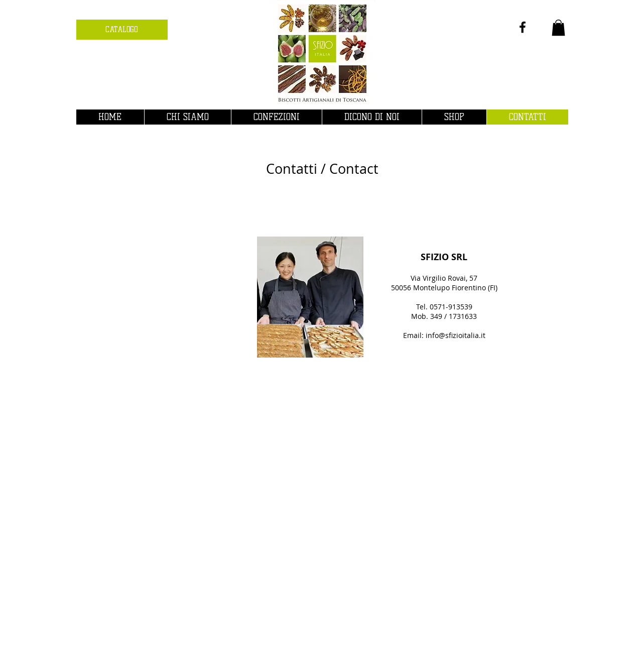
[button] (558, 28)
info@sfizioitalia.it (456, 335)
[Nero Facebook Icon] (523, 27)
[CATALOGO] (122, 30)
